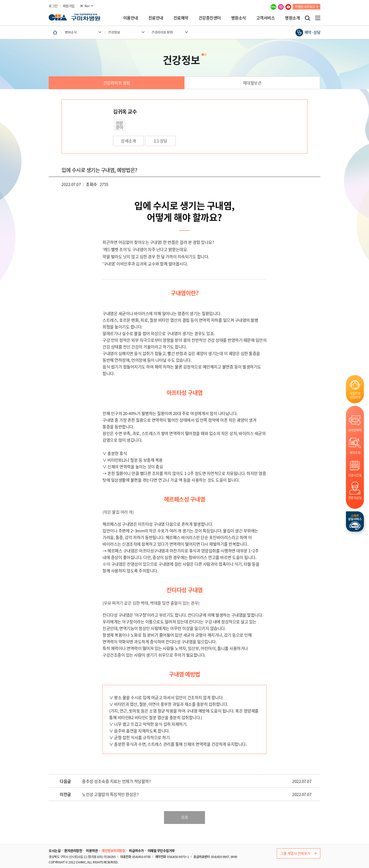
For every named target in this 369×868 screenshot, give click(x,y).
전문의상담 (355, 498)
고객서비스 (266, 18)
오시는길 (55, 851)
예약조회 (355, 453)
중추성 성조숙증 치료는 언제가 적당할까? (116, 781)
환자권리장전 (73, 851)
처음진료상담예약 (355, 395)
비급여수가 (136, 851)
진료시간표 (355, 475)
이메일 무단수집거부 (161, 851)
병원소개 (292, 18)
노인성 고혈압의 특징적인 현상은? (110, 794)
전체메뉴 (318, 18)
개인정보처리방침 (113, 851)
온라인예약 (355, 430)
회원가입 (69, 6)
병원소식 (239, 18)
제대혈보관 (252, 83)
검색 (307, 18)
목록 (185, 817)
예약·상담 (312, 32)
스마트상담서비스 (355, 521)
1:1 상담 (161, 141)
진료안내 (156, 18)
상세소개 (128, 141)
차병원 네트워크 (305, 7)
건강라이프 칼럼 (117, 83)
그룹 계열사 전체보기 (299, 853)
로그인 (53, 6)
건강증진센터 (210, 18)
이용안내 (131, 18)
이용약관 (92, 851)
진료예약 (181, 18)
